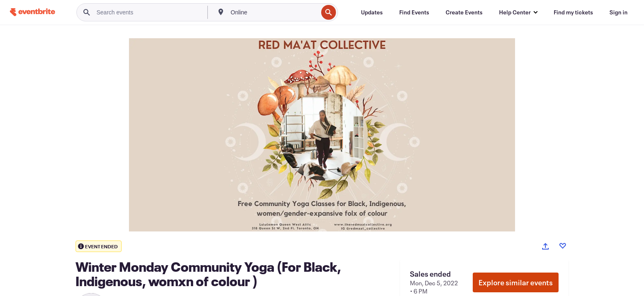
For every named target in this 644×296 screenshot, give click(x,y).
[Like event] (563, 246)
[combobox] (274, 12)
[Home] (32, 12)
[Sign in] (619, 12)
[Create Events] (464, 12)
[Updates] (372, 12)
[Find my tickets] (573, 12)
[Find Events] (414, 12)
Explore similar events (516, 282)
